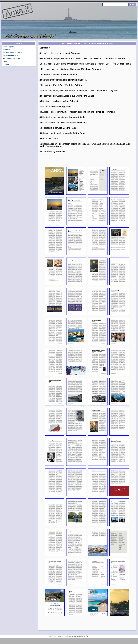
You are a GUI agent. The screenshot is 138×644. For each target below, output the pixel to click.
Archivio (6, 50)
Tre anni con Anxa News (13, 53)
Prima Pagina (8, 47)
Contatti (6, 64)
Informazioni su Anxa (11, 58)
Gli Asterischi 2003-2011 (13, 55)
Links (5, 61)
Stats (88, 636)
